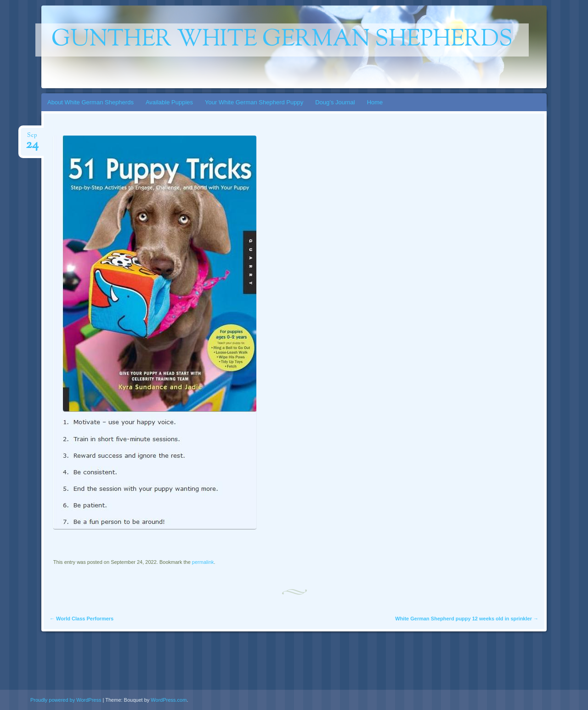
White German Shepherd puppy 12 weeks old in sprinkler (467, 619)
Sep (32, 138)
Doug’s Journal (335, 102)
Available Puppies (169, 102)
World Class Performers (82, 619)
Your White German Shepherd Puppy (254, 102)
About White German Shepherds (90, 102)
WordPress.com (169, 700)
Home (375, 102)
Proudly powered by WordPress (66, 700)
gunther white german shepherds (282, 40)
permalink (203, 562)
